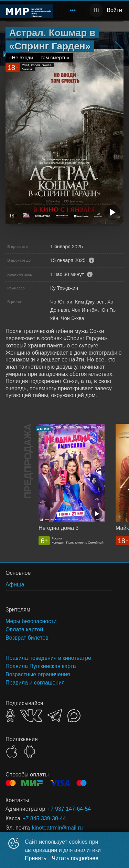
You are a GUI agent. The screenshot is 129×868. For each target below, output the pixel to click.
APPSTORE (12, 751)
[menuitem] (73, 10)
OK (10, 716)
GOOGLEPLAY (30, 751)
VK (31, 716)
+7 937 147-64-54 (69, 809)
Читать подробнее (75, 858)
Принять (36, 858)
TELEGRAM (55, 716)
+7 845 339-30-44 (44, 818)
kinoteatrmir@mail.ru (57, 828)
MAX (74, 716)
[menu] (69, 10)
